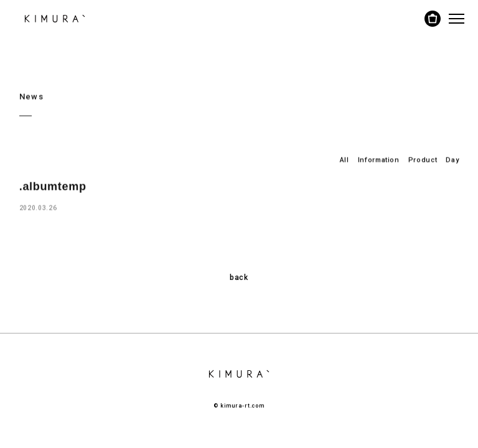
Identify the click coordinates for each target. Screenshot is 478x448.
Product (423, 160)
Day (452, 160)
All (344, 160)
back (239, 278)
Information (379, 160)
